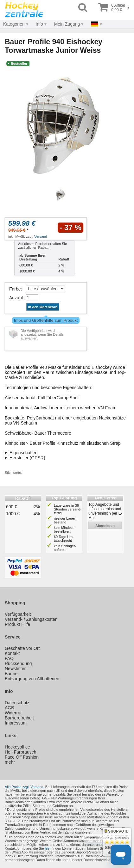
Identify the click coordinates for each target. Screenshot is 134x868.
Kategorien (14, 24)
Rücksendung (18, 663)
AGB (10, 708)
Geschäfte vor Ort (22, 648)
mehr (10, 762)
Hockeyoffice (17, 747)
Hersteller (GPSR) (27, 458)
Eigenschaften (24, 453)
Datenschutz (17, 703)
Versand (41, 236)
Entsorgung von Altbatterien (32, 679)
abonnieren (105, 526)
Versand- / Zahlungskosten (31, 619)
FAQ (9, 658)
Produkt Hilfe (17, 624)
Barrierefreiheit (19, 718)
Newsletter (15, 669)
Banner (12, 674)
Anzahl (16, 298)
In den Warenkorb (43, 307)
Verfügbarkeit (18, 614)
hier (48, 848)
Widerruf (13, 713)
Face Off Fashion (22, 757)
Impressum (16, 723)
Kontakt (12, 653)
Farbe (15, 289)
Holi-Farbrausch (21, 752)
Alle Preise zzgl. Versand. (25, 787)
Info (39, 24)
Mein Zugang (67, 24)
